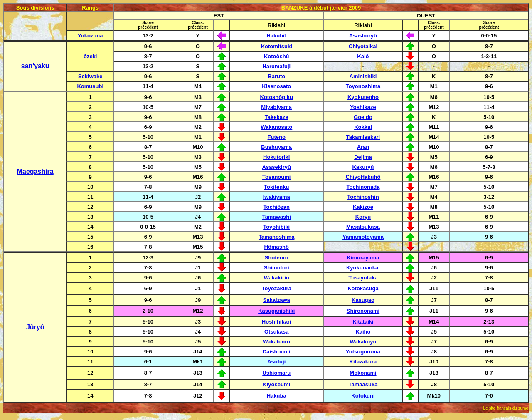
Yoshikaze (363, 107)
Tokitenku (276, 187)
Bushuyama (276, 147)
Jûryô (35, 327)
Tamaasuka (363, 384)
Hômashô (277, 247)
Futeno (277, 137)
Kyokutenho (363, 97)
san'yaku (35, 66)
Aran (363, 147)
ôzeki (90, 56)
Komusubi (90, 86)
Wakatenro (276, 342)
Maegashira (35, 172)
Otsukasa (277, 332)
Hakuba (277, 396)
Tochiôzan (277, 207)
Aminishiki (363, 76)
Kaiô (363, 56)
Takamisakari (363, 137)
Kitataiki (363, 322)
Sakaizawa (277, 300)
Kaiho (363, 332)
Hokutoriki (276, 157)
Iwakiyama (277, 197)
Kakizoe (363, 207)
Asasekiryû (277, 167)
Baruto (276, 76)
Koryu (363, 217)
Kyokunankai (363, 268)
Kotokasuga (363, 288)
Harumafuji (276, 66)
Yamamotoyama (363, 237)
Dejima (363, 157)
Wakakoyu (363, 342)
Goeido (363, 117)
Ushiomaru (276, 373)
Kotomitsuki (277, 46)
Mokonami (363, 373)
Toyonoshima (363, 86)
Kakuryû (363, 167)
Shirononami (363, 311)
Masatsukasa (363, 227)
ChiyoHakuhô (363, 177)
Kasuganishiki (276, 311)
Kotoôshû (277, 56)
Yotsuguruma (363, 352)
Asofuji (276, 362)
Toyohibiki (276, 227)
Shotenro (277, 258)
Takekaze (277, 117)
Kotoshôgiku (277, 97)
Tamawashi (277, 217)
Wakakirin (277, 278)
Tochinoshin (363, 197)
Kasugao (363, 300)
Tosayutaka (363, 278)
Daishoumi (276, 352)
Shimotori (277, 268)
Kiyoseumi (276, 384)
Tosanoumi (276, 177)
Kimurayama (363, 258)
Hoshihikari (277, 322)
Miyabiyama (276, 107)
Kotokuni (363, 396)
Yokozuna (90, 36)
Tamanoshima (276, 237)
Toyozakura (277, 288)
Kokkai (363, 127)
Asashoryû (363, 36)
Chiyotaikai (363, 46)
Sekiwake (90, 76)
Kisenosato (276, 86)
